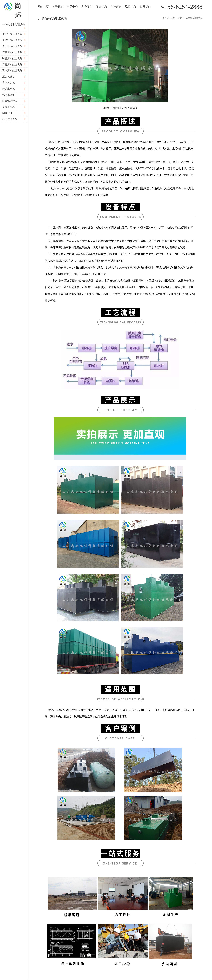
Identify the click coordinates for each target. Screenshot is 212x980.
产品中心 (72, 7)
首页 (180, 18)
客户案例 (87, 7)
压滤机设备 (15, 77)
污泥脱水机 (15, 89)
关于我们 (58, 7)
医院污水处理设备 (15, 58)
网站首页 (43, 7)
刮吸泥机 (15, 113)
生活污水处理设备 (15, 34)
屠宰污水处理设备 (15, 46)
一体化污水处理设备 (15, 26)
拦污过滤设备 (15, 119)
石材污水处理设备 (15, 64)
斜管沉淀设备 (15, 101)
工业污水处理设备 (15, 70)
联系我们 (145, 7)
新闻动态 (101, 7)
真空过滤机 (15, 83)
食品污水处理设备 (15, 40)
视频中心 (131, 7)
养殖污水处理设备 (15, 52)
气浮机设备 (15, 95)
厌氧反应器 (15, 107)
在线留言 (116, 7)
